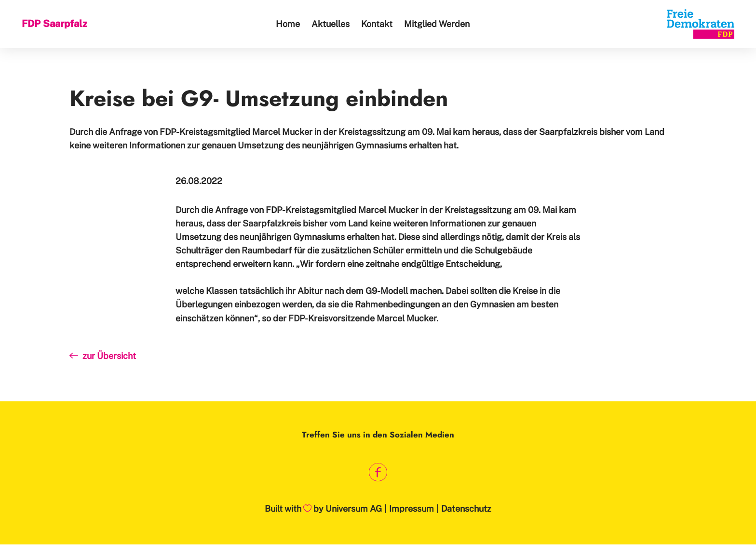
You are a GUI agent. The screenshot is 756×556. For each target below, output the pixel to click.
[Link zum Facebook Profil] (378, 472)
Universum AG (354, 509)
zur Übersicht (103, 356)
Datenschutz (466, 509)
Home (288, 24)
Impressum (412, 509)
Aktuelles (331, 24)
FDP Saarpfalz (54, 24)
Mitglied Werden (437, 24)
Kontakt (377, 24)
